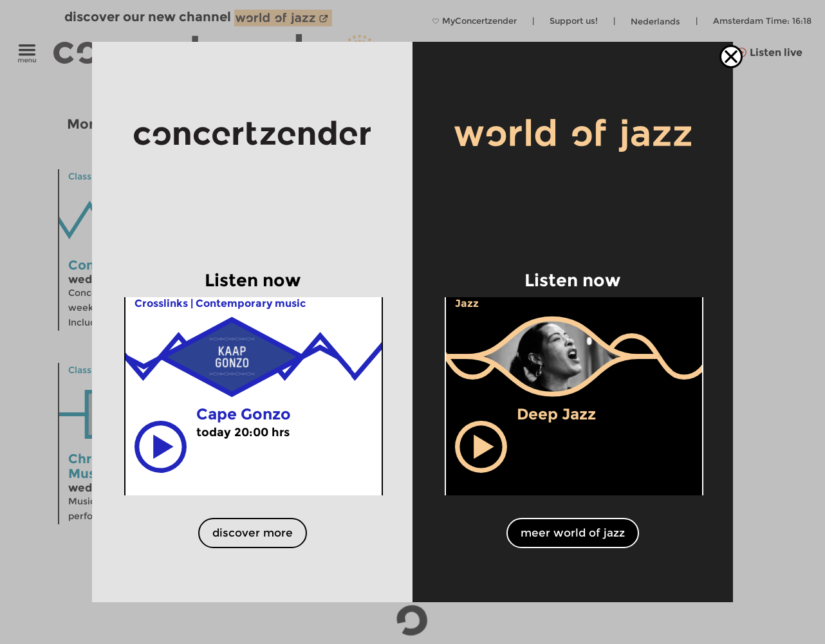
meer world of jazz (573, 533)
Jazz (467, 303)
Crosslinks (161, 303)
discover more (253, 533)
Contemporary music (251, 303)
